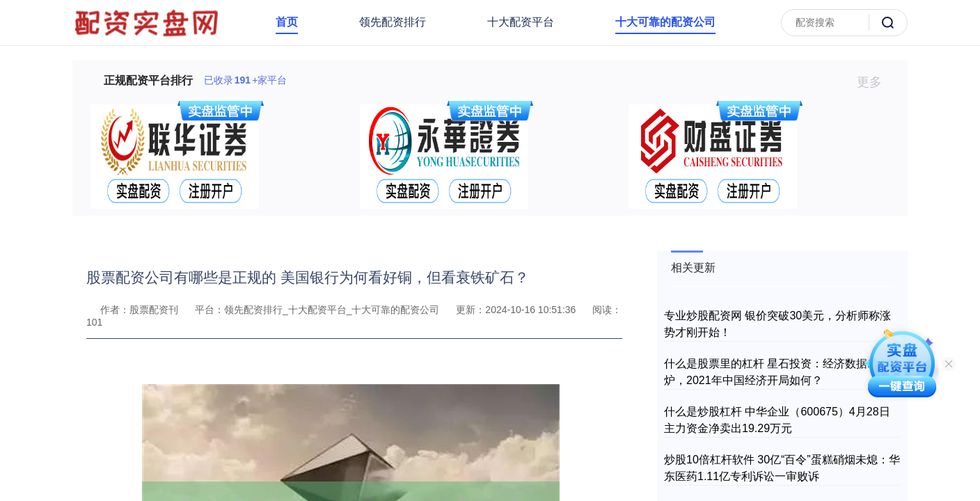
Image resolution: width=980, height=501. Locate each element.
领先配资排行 (393, 22)
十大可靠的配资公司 (665, 22)
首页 (287, 22)
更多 (875, 82)
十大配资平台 (521, 22)
